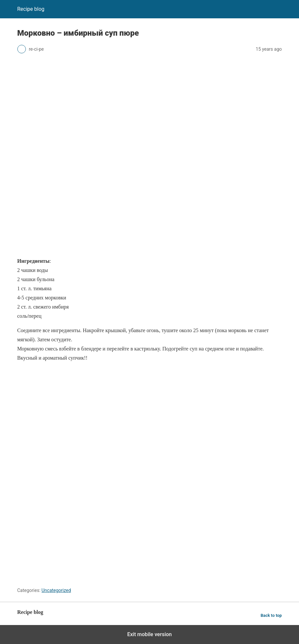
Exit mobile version (149, 634)
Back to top (271, 615)
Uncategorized (56, 590)
